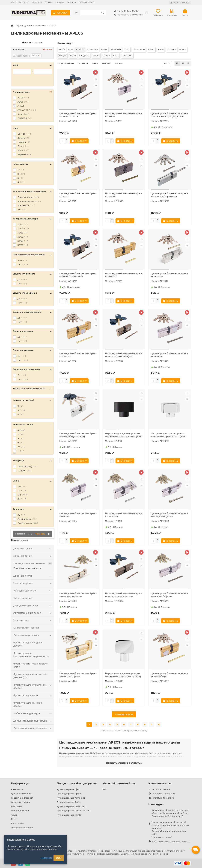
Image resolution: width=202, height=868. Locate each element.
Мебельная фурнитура (33, 714)
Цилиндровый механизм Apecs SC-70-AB (124, 196)
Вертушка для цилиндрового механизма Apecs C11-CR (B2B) (169, 436)
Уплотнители (33, 621)
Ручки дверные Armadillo (71, 798)
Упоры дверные (33, 584)
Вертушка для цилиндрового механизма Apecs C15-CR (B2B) (123, 676)
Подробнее (47, 858)
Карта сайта (18, 823)
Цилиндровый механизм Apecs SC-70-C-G (78, 356)
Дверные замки (33, 557)
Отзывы (49, 3)
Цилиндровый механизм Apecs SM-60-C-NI (124, 516)
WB (105, 789)
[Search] (93, 13)
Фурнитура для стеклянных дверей (33, 687)
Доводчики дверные (33, 606)
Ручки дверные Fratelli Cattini (73, 811)
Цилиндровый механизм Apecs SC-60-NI (124, 116)
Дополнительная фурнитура (33, 721)
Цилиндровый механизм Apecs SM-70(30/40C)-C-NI (169, 516)
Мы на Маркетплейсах (119, 783)
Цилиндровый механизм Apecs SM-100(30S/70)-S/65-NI (169, 196)
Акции (15, 815)
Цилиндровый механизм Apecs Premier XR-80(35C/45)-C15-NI (169, 116)
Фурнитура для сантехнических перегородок (31, 655)
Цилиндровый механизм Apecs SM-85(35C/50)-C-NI (169, 596)
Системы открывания (33, 636)
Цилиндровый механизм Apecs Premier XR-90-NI (78, 116)
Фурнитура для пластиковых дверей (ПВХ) (30, 676)
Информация (21, 783)
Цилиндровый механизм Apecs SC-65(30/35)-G (169, 676)
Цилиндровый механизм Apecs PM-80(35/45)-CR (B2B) (78, 436)
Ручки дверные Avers (69, 802)
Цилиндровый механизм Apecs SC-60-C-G (124, 276)
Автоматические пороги (33, 614)
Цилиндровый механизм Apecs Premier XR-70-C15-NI (78, 276)
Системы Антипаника (26, 628)
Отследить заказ (87, 3)
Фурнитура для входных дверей (28, 645)
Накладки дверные (33, 591)
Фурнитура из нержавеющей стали (31, 666)
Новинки (72, 3)
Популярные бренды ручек (77, 783)
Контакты (60, 3)
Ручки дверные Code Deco (72, 806)
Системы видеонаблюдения (33, 729)
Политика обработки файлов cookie (149, 854)
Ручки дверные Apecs (69, 794)
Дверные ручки (33, 549)
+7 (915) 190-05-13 (126, 11)
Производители (20, 811)
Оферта (125, 854)
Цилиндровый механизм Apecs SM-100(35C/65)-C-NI (78, 596)
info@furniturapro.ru (163, 798)
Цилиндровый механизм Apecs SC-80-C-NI (169, 356)
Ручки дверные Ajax (68, 789)
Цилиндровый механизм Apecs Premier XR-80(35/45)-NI (124, 356)
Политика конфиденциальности (102, 854)
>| (159, 725)
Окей (59, 858)
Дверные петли (33, 576)
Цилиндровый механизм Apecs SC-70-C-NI (169, 276)
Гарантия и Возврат (22, 798)
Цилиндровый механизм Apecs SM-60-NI (78, 516)
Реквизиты (37, 3)
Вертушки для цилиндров (27, 569)
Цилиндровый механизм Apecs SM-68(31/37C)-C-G (78, 676)
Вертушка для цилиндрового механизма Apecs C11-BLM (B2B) (124, 436)
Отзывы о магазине (22, 828)
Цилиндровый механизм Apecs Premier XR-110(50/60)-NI (124, 596)
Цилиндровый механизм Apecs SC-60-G (78, 196)
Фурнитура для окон (33, 696)
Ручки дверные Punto (69, 815)
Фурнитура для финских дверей (28, 705)
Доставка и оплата (20, 3)
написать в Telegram (128, 15)
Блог (14, 819)
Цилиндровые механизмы (31, 26)
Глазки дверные (23, 599)
